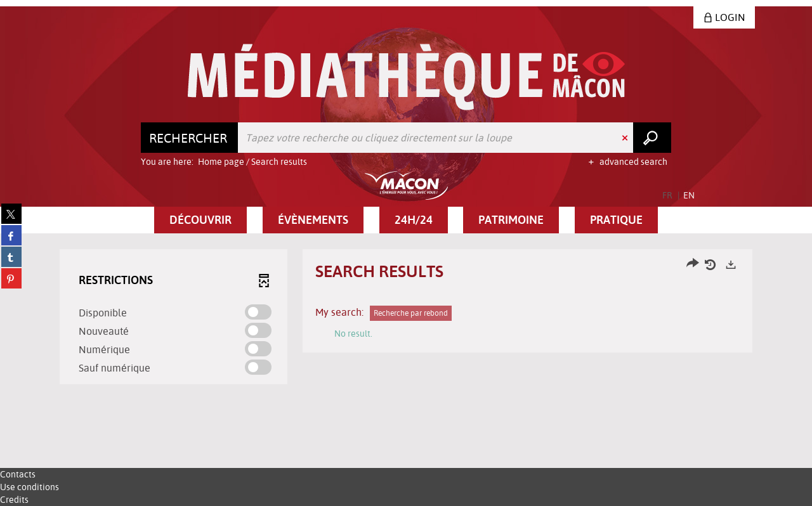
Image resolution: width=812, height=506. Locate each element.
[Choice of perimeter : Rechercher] (190, 138)
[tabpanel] (406, 318)
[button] (200, 220)
